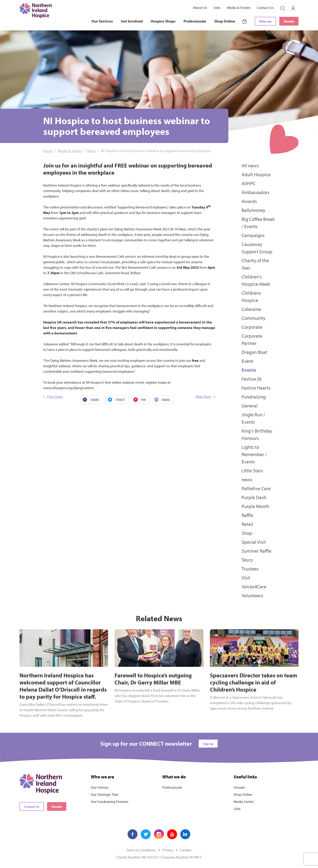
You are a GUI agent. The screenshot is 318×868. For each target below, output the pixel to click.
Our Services (102, 21)
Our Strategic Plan (105, 794)
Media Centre (244, 802)
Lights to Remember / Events (254, 454)
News (92, 151)
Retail (247, 524)
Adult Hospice (256, 174)
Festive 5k (252, 379)
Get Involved (132, 21)
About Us (200, 8)
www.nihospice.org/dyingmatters (69, 388)
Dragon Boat (254, 352)
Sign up (208, 744)
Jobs (217, 8)
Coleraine (251, 309)
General (250, 406)
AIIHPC (249, 183)
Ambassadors (256, 192)
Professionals (195, 21)
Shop (247, 533)
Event (247, 361)
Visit (246, 578)
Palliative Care (256, 488)
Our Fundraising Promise (110, 802)
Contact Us (265, 8)
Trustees (250, 569)
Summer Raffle (256, 551)
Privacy (168, 850)
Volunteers (252, 595)
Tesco (247, 560)
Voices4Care (254, 587)
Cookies (186, 850)
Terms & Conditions (141, 850)
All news (250, 165)
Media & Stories (239, 8)
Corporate (252, 327)
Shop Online (225, 21)
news (247, 479)
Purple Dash (254, 497)
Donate (289, 21)
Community (254, 318)
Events (249, 370)
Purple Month (255, 506)
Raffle (247, 515)
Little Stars (252, 471)
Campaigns (253, 235)
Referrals (265, 21)
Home (48, 151)
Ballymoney (253, 210)
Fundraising (254, 397)
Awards (249, 201)
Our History (99, 787)
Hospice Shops (163, 21)
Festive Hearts (256, 388)
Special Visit (254, 542)
